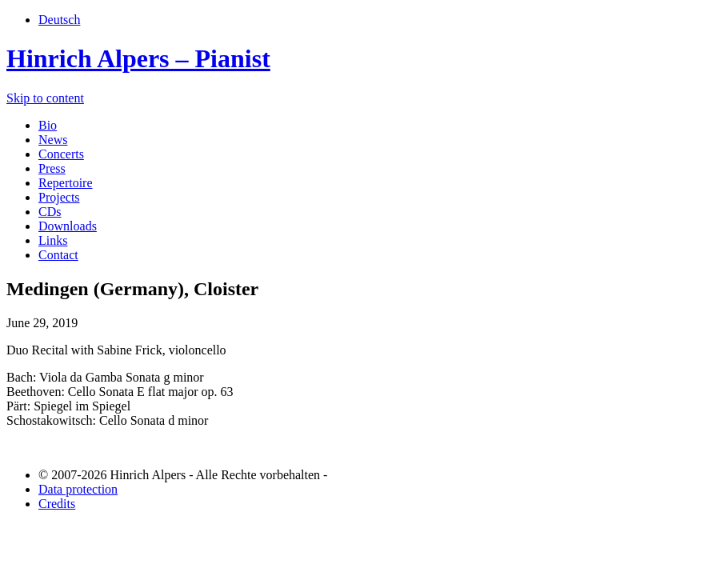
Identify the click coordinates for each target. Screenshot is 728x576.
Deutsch (59, 20)
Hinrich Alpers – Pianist (138, 58)
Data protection (78, 489)
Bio (48, 125)
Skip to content (45, 98)
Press (52, 168)
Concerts (61, 154)
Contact (58, 255)
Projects (59, 197)
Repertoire (66, 183)
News (53, 140)
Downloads (68, 226)
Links (53, 240)
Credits (57, 504)
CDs (50, 212)
